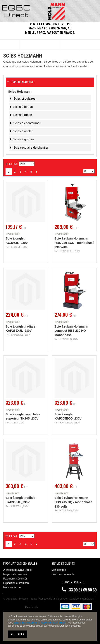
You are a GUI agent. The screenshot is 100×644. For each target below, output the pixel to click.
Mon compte (59, 570)
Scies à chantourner (26, 123)
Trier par (11, 164)
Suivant (37, 172)
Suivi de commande (63, 574)
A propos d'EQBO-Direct (17, 570)
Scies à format (23, 107)
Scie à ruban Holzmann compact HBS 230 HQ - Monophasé (71, 331)
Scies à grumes (23, 139)
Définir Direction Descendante (38, 164)
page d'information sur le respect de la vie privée (40, 623)
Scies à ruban (22, 115)
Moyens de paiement (15, 574)
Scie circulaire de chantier (30, 148)
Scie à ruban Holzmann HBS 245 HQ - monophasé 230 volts (73, 502)
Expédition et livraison (16, 583)
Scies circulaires (24, 99)
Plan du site (32, 607)
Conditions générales (82, 599)
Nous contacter (12, 587)
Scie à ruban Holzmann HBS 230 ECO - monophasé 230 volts (74, 243)
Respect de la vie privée (53, 599)
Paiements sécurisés (15, 579)
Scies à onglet (22, 131)
